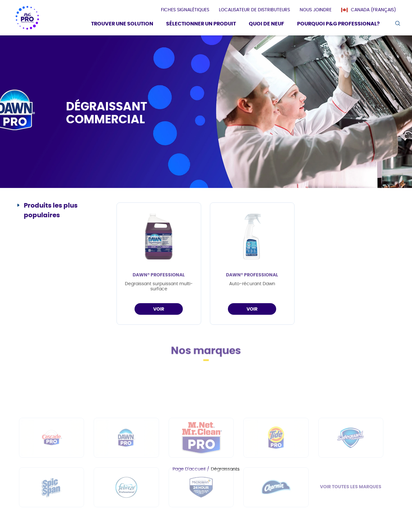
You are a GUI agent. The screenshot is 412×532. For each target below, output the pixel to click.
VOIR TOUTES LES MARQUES (351, 514)
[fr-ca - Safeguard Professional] (351, 464)
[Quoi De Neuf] (267, 25)
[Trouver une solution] (122, 25)
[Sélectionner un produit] (201, 25)
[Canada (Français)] (372, 10)
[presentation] (185, 10)
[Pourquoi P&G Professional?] (338, 25)
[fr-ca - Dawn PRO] (126, 464)
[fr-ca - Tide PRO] (276, 464)
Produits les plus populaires (51, 210)
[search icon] (397, 23)
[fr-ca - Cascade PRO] (51, 464)
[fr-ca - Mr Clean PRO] (201, 464)
